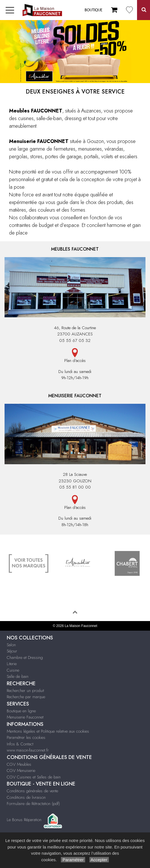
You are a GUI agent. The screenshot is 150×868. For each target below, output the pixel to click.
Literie (12, 664)
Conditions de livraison (26, 797)
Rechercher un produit (25, 691)
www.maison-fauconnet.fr (28, 750)
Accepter (99, 860)
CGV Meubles (19, 764)
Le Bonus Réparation (24, 820)
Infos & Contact (20, 744)
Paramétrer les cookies (26, 737)
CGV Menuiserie (21, 771)
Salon (11, 645)
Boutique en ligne (21, 711)
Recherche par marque (26, 697)
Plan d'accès (75, 356)
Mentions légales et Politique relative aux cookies (48, 731)
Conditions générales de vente (32, 791)
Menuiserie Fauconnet (25, 717)
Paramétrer (73, 860)
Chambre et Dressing (25, 657)
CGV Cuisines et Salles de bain (34, 777)
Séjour (12, 651)
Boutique (93, 10)
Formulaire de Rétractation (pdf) (33, 804)
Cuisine (13, 670)
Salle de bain (18, 676)
